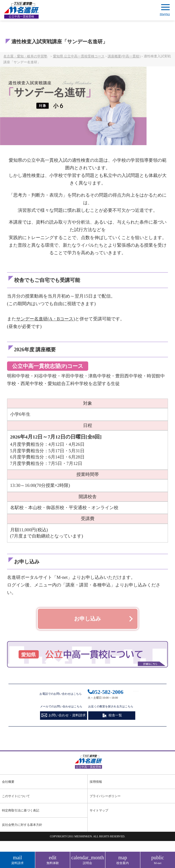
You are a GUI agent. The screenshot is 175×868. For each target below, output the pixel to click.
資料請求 (17, 860)
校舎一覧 (115, 715)
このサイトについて (16, 798)
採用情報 (96, 784)
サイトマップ (99, 812)
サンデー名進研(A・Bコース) (46, 319)
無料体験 (53, 860)
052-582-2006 (108, 692)
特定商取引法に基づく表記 (21, 812)
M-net (158, 860)
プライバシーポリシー (105, 798)
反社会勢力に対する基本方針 (22, 826)
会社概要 (8, 784)
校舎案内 (123, 860)
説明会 (87, 860)
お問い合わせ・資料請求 (67, 715)
